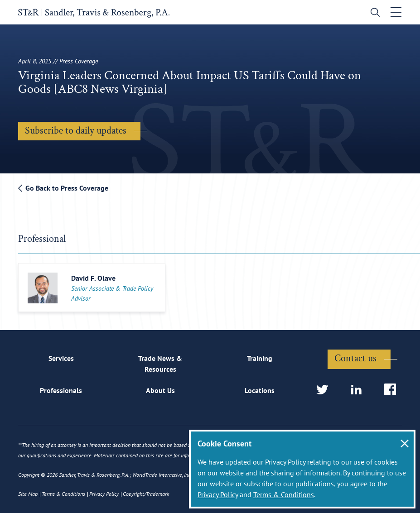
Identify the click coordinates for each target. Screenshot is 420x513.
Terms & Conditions (284, 494)
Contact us (355, 358)
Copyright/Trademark (146, 494)
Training (260, 358)
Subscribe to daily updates (76, 131)
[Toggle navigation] (396, 12)
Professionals (61, 390)
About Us (160, 390)
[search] (373, 13)
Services (61, 358)
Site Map (28, 494)
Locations (260, 390)
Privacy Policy (218, 494)
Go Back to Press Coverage (63, 188)
